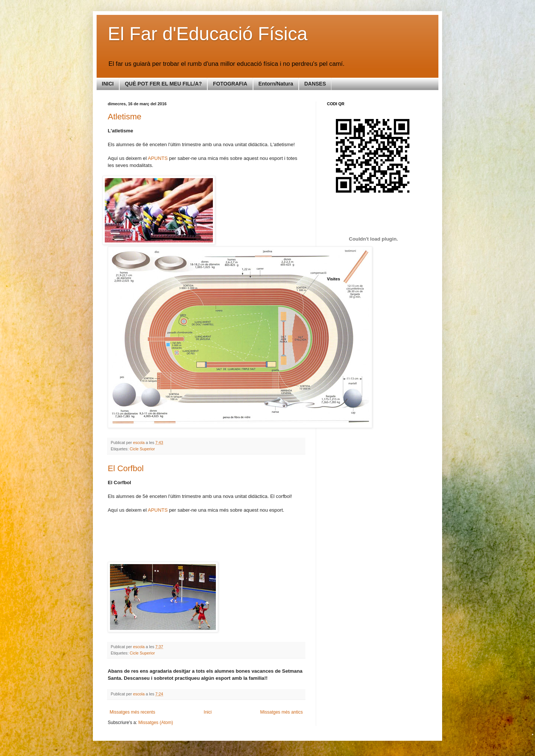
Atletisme (124, 117)
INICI (108, 84)
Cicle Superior (142, 449)
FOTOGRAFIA (230, 84)
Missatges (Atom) (155, 723)
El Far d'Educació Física (208, 34)
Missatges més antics (281, 712)
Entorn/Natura (276, 84)
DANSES (315, 84)
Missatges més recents (132, 712)
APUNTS (158, 158)
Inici (207, 712)
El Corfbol (126, 468)
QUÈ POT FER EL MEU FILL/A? (163, 84)
